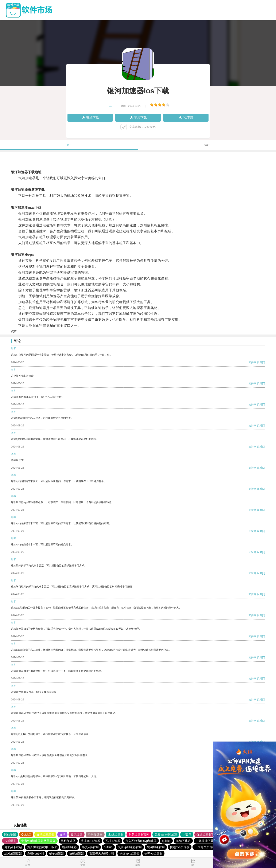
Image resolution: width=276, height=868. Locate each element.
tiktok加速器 (116, 834)
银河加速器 (69, 847)
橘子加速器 (57, 853)
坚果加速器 (95, 834)
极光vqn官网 (90, 847)
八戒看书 (10, 841)
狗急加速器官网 (139, 834)
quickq (166, 841)
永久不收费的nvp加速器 (141, 841)
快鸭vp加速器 (153, 853)
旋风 (62, 834)
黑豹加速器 (68, 841)
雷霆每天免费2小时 (102, 853)
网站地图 (10, 834)
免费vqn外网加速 (166, 834)
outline (108, 847)
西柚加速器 (113, 841)
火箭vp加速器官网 (130, 847)
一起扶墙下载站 (206, 841)
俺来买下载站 (13, 847)
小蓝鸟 (187, 834)
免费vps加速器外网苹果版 (38, 841)
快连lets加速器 (90, 841)
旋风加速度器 (45, 834)
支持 (251, 362)
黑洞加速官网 (156, 847)
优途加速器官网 (207, 834)
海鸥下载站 (183, 841)
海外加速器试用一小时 (42, 847)
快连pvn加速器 (180, 847)
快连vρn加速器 (129, 853)
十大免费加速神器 (206, 847)
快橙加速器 (77, 853)
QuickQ (26, 834)
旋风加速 (77, 834)
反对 (260, 362)
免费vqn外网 (36, 853)
